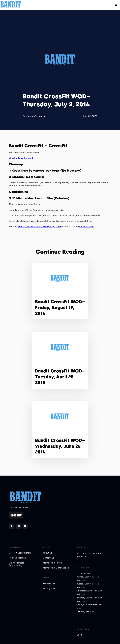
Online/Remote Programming (17, 564)
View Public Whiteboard (21, 158)
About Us (47, 553)
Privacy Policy (50, 588)
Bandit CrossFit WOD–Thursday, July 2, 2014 (39, 227)
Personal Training (17, 558)
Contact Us (49, 558)
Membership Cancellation (56, 568)
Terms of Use (49, 583)
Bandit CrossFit (87, 227)
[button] (116, 5)
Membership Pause (52, 563)
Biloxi (80, 635)
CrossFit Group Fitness (20, 553)
